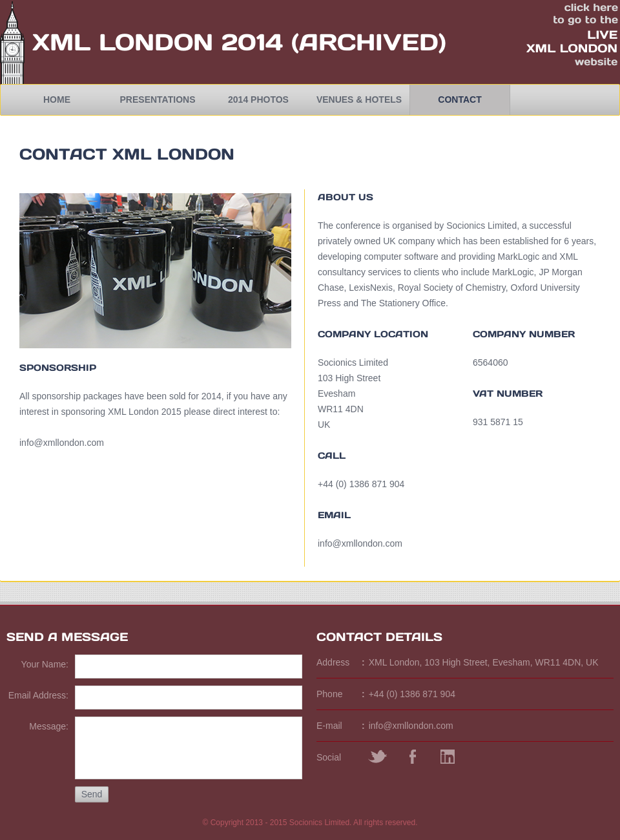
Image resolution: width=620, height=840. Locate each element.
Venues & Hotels (359, 100)
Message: (49, 726)
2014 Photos (258, 100)
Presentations (158, 100)
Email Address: (38, 695)
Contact (460, 100)
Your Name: (45, 664)
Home (57, 100)
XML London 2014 (158, 42)
